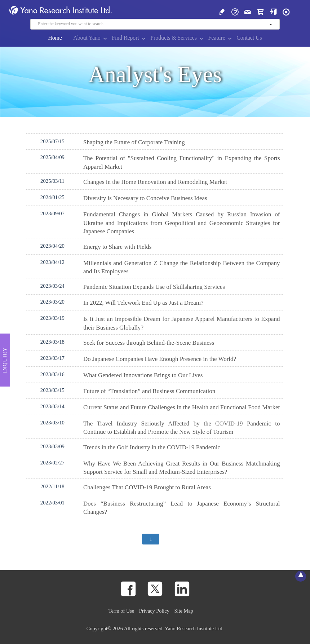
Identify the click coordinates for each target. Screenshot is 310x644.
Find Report (125, 38)
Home (55, 38)
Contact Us (249, 38)
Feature (216, 38)
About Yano (87, 38)
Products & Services (174, 38)
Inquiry (5, 360)
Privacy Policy (154, 611)
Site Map (184, 611)
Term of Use (121, 611)
